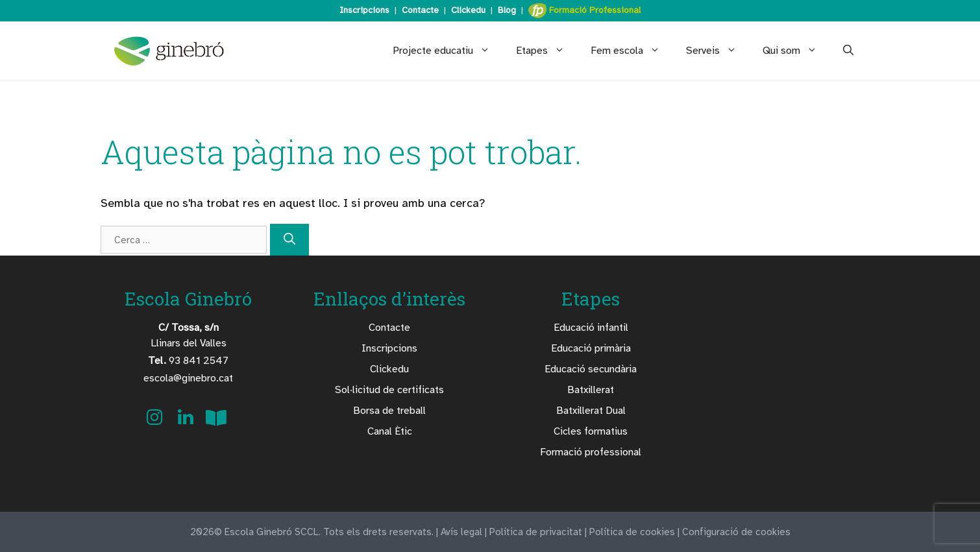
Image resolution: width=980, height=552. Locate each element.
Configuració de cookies (736, 532)
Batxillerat (591, 390)
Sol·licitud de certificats (389, 390)
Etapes (547, 51)
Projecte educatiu (448, 51)
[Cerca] (289, 240)
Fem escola (632, 51)
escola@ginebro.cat (188, 378)
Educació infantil (591, 328)
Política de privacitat (536, 532)
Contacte (420, 10)
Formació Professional (584, 11)
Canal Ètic (390, 431)
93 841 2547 (188, 361)
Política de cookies (632, 532)
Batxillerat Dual (591, 411)
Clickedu (468, 10)
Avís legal (461, 532)
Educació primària (591, 348)
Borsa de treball (389, 411)
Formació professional (591, 452)
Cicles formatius (591, 431)
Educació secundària (591, 369)
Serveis (718, 51)
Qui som (796, 51)
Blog (507, 10)
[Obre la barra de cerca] (848, 51)
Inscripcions (364, 10)
